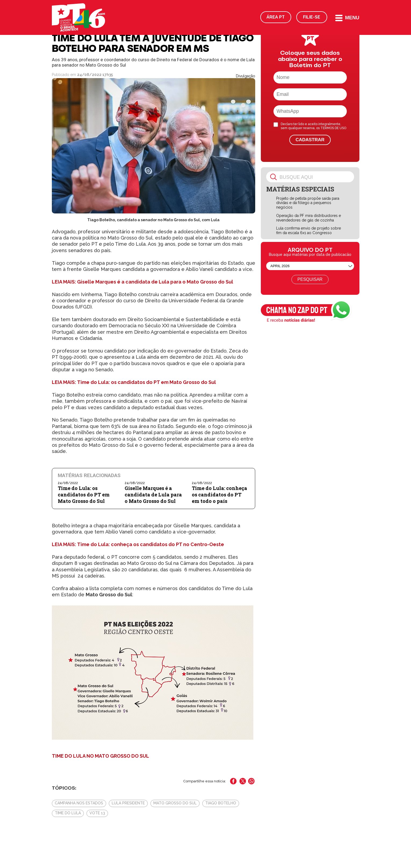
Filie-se (312, 17)
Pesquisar (310, 279)
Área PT (276, 17)
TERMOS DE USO (333, 128)
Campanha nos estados (79, 803)
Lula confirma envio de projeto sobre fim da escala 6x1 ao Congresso (309, 230)
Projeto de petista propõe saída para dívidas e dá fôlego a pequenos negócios (308, 203)
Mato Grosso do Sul (175, 803)
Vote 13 (97, 813)
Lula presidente (128, 803)
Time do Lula (68, 813)
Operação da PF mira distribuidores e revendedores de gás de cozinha (309, 218)
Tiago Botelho (221, 803)
